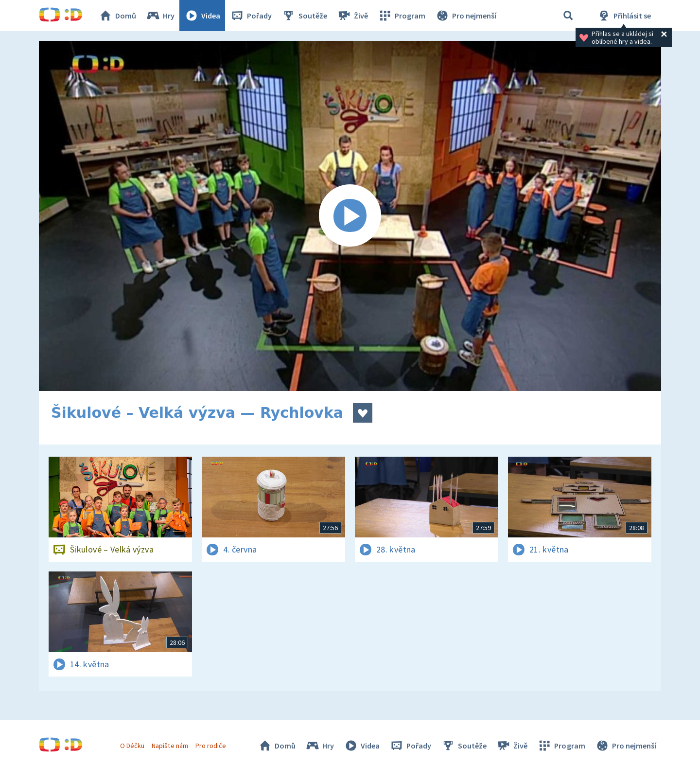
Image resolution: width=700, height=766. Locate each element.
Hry (160, 16)
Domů (117, 16)
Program (402, 16)
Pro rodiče (211, 746)
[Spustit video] (350, 216)
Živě (352, 16)
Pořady (251, 16)
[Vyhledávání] (568, 16)
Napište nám (170, 746)
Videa (202, 16)
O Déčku (132, 746)
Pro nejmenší (466, 16)
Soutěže (304, 16)
